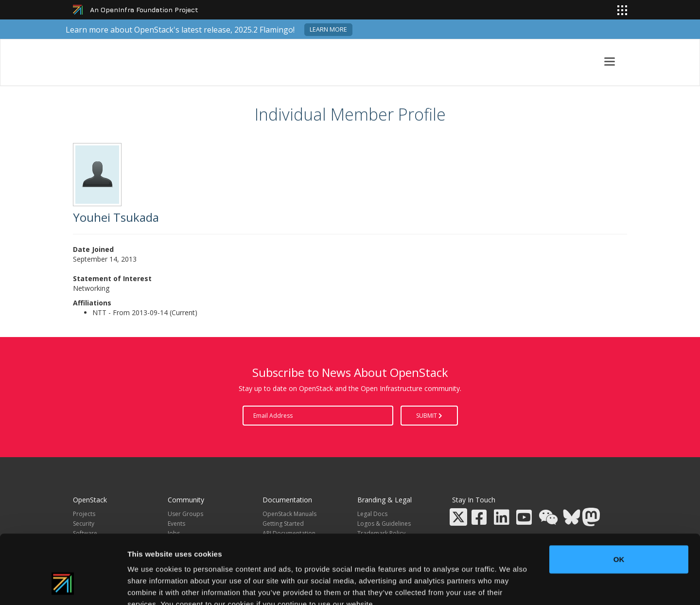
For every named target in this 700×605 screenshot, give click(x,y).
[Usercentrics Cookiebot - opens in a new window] (63, 586)
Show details (510, 586)
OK (619, 502)
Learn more (328, 29)
